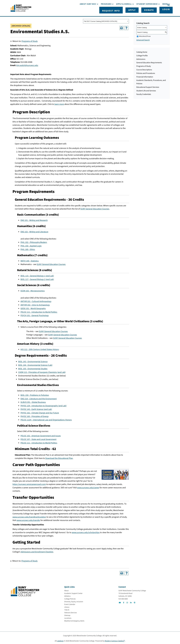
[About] (66, 590)
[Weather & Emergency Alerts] (74, 620)
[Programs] (106, 11)
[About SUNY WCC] (88, 11)
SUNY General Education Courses (95, 208)
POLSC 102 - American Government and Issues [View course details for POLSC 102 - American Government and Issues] (41, 435)
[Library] (67, 606)
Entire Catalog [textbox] (142, 27)
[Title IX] (67, 609)
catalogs (60, 640)
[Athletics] (67, 595)
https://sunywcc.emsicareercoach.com (29, 483)
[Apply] (138, 5)
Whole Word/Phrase (145, 35)
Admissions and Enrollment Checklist (37, 551)
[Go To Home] (21, 7)
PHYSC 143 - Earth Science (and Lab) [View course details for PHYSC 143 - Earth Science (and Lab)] (36, 408)
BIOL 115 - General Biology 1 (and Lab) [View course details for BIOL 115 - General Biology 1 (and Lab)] (37, 275)
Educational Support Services (148, 86)
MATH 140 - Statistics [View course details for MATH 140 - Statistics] (30, 260)
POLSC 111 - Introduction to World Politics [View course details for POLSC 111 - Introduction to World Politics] (39, 311)
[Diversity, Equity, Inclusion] (74, 601)
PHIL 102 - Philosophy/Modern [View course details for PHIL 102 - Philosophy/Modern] (34, 241)
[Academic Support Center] (73, 592)
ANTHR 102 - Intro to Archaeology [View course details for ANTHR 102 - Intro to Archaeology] (35, 304)
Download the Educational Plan (59, 457)
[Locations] (68, 617)
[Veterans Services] (70, 612)
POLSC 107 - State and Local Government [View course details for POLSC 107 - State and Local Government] (38, 438)
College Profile (142, 55)
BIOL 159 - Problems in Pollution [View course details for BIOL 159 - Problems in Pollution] (35, 394)
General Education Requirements (149, 62)
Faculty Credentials (144, 93)
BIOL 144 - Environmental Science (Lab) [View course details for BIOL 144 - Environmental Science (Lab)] (35, 364)
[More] (165, 11)
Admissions (141, 58)
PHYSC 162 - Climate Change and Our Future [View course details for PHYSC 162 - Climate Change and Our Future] (40, 412)
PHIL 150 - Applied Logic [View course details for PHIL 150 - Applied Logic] (31, 245)
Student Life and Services (146, 90)
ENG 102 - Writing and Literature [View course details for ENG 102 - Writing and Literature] (34, 231)
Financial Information (145, 76)
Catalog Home (142, 51)
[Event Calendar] (70, 603)
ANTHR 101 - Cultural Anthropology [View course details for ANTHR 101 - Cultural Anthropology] (36, 300)
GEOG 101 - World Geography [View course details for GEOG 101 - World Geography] (33, 308)
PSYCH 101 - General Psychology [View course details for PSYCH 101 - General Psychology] (35, 315)
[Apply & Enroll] (124, 11)
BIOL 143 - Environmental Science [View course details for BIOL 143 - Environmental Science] (33, 361)
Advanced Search (143, 39)
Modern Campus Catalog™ (115, 640)
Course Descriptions (144, 69)
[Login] (161, 5)
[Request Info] (124, 5)
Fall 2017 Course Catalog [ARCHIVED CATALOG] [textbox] (101, 20)
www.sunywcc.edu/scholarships (86, 532)
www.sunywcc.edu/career (88, 487)
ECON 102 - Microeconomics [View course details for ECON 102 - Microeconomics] (33, 290)
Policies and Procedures (146, 72)
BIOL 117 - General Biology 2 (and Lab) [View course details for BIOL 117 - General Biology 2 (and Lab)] (37, 278)
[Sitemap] (67, 614)
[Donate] (149, 5)
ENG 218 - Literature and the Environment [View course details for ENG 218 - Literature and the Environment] (39, 398)
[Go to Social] (120, 602)
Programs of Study (30, 40)
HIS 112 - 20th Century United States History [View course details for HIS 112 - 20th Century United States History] (40, 349)
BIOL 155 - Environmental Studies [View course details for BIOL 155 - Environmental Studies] (33, 368)
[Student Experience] (147, 11)
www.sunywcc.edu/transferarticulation (29, 516)
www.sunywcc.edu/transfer (28, 519)
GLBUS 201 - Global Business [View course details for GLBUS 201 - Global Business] (33, 401)
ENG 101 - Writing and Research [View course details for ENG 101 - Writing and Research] (34, 219)
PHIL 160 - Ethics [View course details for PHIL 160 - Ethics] (28, 249)
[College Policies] (70, 598)
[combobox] (106, 20)
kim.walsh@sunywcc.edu (27, 65)
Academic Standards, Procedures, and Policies (151, 81)
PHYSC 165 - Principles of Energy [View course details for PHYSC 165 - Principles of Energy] (35, 416)
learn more (59, 103)
